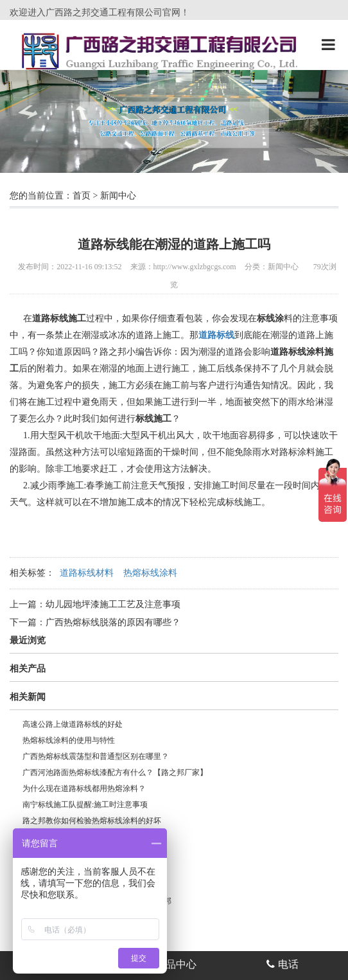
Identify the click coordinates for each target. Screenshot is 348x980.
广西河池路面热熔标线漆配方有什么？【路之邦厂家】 (115, 772)
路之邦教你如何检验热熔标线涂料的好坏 (92, 821)
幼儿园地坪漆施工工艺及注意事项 (113, 604)
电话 (283, 964)
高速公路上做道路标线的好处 (73, 724)
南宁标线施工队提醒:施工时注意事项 (85, 805)
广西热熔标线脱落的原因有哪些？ (113, 622)
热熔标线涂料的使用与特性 (69, 740)
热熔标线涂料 (150, 573)
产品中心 (169, 964)
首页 (82, 196)
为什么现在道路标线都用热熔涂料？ (84, 788)
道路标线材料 (87, 573)
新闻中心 (118, 196)
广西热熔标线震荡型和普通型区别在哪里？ (96, 756)
